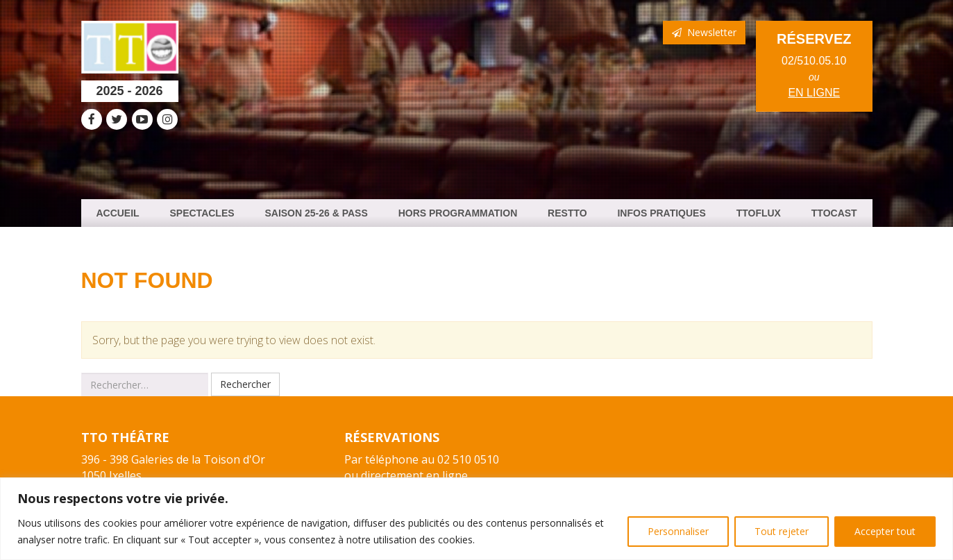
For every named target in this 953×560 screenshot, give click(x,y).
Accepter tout (885, 531)
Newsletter (704, 32)
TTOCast (834, 213)
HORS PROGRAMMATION (458, 213)
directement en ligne (414, 475)
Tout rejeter (782, 531)
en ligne (814, 93)
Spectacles (202, 213)
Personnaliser (678, 531)
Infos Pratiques (661, 213)
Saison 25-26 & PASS (316, 213)
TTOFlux (759, 213)
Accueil (117, 213)
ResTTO (567, 213)
